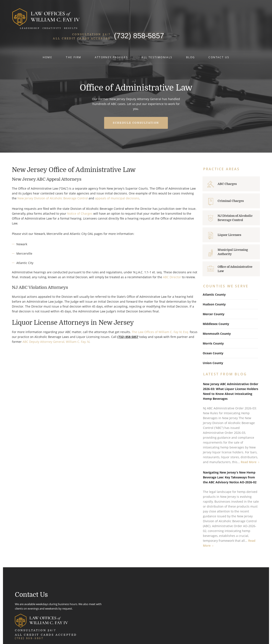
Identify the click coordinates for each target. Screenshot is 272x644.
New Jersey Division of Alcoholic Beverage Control (52, 183)
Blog (191, 46)
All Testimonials (157, 46)
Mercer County (214, 299)
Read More (249, 447)
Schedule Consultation (136, 107)
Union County (213, 348)
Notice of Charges (80, 198)
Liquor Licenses (230, 220)
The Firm (74, 46)
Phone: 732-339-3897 (206, 601)
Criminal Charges (231, 186)
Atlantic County (214, 279)
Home (48, 46)
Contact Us (219, 46)
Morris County (213, 328)
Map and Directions (119, 608)
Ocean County (213, 338)
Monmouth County (217, 318)
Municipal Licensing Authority (233, 237)
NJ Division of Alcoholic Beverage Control (236, 203)
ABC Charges (228, 169)
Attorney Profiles (111, 46)
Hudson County (214, 289)
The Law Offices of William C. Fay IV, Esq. (160, 317)
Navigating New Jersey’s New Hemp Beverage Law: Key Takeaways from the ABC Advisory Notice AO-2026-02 (230, 462)
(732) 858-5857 (234, 14)
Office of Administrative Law (235, 254)
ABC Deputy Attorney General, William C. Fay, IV (56, 327)
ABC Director (172, 262)
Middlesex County (216, 309)
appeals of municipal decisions (117, 183)
